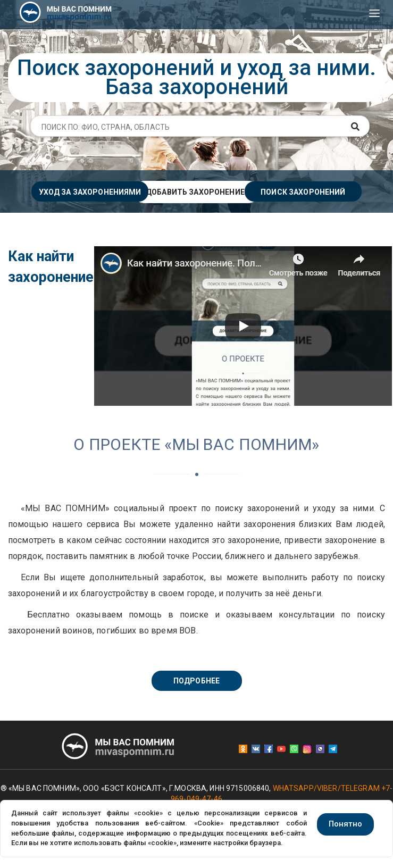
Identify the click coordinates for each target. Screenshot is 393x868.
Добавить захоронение (195, 192)
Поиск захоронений (303, 192)
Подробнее (196, 681)
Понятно (345, 824)
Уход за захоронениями (90, 192)
